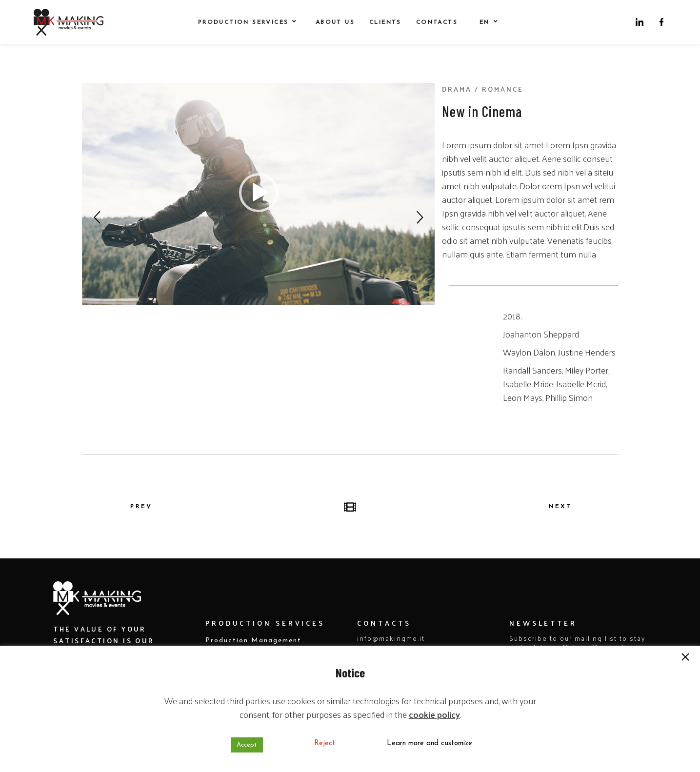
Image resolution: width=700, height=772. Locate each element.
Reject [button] (325, 743)
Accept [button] (247, 745)
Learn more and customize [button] (430, 743)
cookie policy (434, 714)
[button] (685, 658)
